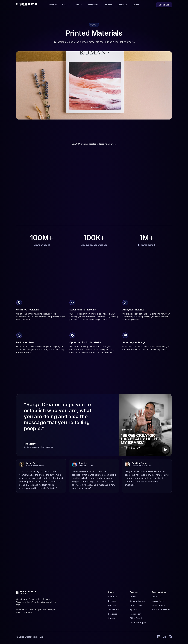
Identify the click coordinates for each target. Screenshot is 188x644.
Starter (112, 618)
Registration (136, 614)
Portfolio (112, 605)
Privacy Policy (158, 605)
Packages (113, 614)
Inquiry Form (158, 601)
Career (133, 597)
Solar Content (137, 605)
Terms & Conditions (161, 610)
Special (133, 610)
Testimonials (114, 610)
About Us (113, 597)
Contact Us (157, 597)
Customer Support (139, 622)
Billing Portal (136, 618)
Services (112, 601)
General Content (138, 601)
